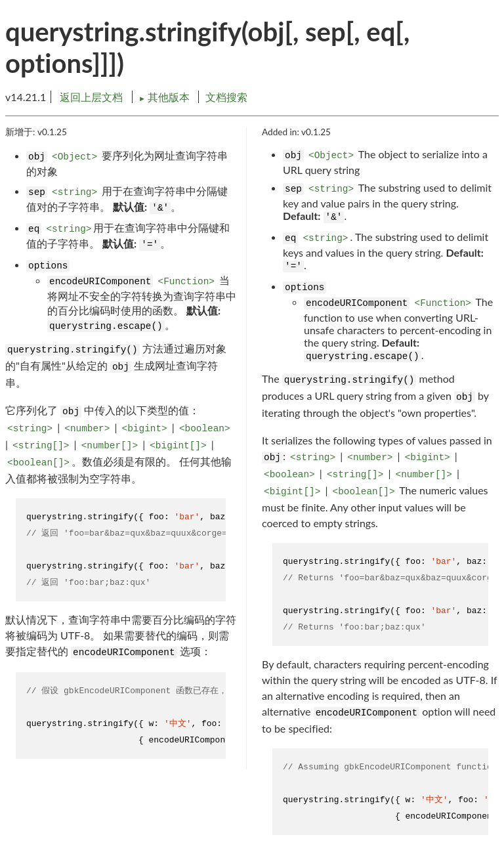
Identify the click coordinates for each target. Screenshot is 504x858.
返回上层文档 (91, 97)
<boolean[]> (38, 463)
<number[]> (110, 446)
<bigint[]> (178, 446)
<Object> (74, 157)
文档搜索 (226, 97)
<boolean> (205, 429)
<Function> (186, 282)
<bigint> (145, 429)
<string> (74, 192)
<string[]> (41, 446)
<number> (87, 429)
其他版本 (165, 97)
